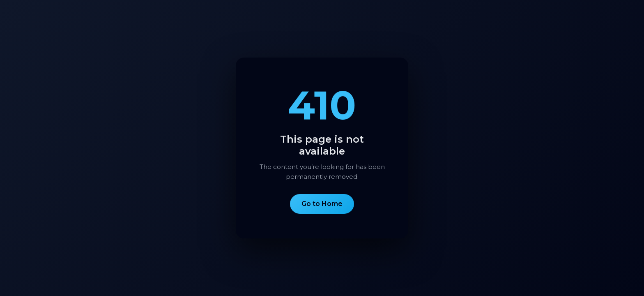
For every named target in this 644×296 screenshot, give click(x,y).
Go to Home (322, 204)
